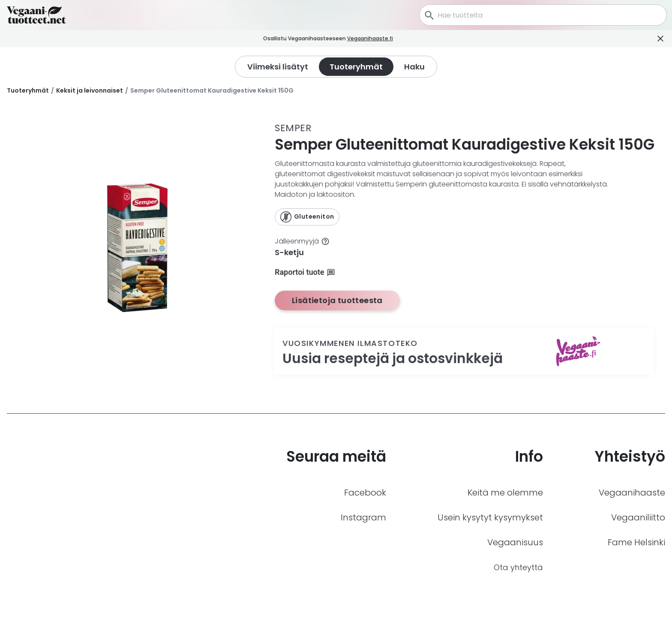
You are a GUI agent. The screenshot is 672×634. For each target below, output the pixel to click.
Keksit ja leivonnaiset (90, 90)
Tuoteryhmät (28, 90)
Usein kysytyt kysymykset (490, 517)
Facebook (365, 493)
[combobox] (543, 15)
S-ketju (289, 252)
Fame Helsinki (636, 542)
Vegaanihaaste (632, 493)
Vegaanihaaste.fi (380, 38)
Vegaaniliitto (638, 517)
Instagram (363, 517)
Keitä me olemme (505, 493)
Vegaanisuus (515, 542)
